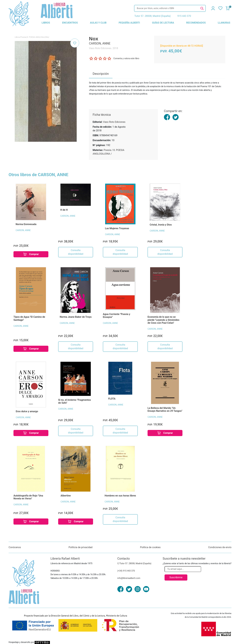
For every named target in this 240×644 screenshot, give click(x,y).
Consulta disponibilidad (76, 252)
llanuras (224, 23)
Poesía (23, 37)
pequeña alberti (129, 23)
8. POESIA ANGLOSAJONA (38, 37)
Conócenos (15, 547)
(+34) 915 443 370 (126, 571)
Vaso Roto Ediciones (114, 122)
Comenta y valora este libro (126, 58)
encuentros (70, 23)
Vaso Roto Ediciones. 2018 (103, 48)
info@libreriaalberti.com (129, 578)
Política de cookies (150, 547)
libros (46, 23)
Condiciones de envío (220, 547)
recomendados (196, 23)
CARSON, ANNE (23, 230)
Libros (17, 37)
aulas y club (98, 23)
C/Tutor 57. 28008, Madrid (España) (134, 563)
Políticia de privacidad (81, 547)
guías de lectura (163, 23)
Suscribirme (176, 577)
